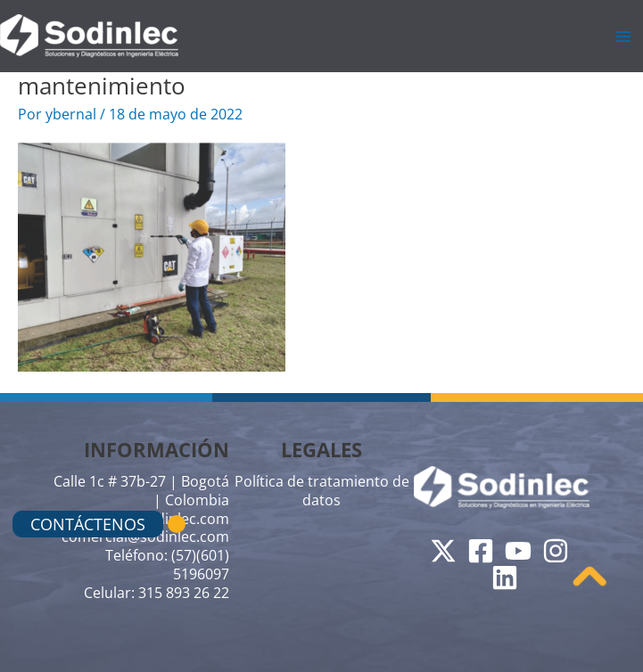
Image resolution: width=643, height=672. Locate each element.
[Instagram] (556, 551)
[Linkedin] (505, 578)
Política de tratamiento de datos (322, 491)
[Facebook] (481, 551)
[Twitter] (443, 551)
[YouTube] (518, 551)
